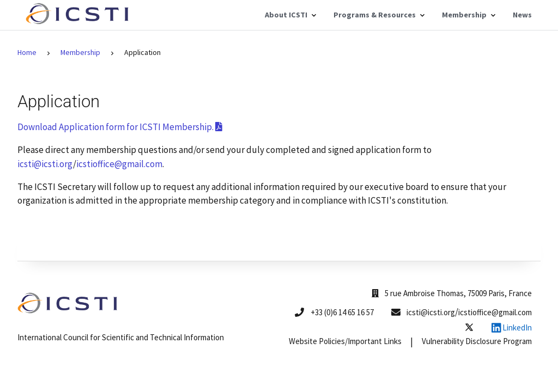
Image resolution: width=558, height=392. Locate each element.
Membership (80, 52)
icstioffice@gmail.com (119, 164)
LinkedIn (512, 327)
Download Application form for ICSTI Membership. (120, 127)
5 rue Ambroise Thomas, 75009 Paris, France (452, 293)
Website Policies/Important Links (345, 342)
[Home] (80, 22)
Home (27, 52)
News (522, 15)
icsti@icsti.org (45, 164)
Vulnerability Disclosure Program (477, 342)
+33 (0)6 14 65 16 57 (342, 312)
